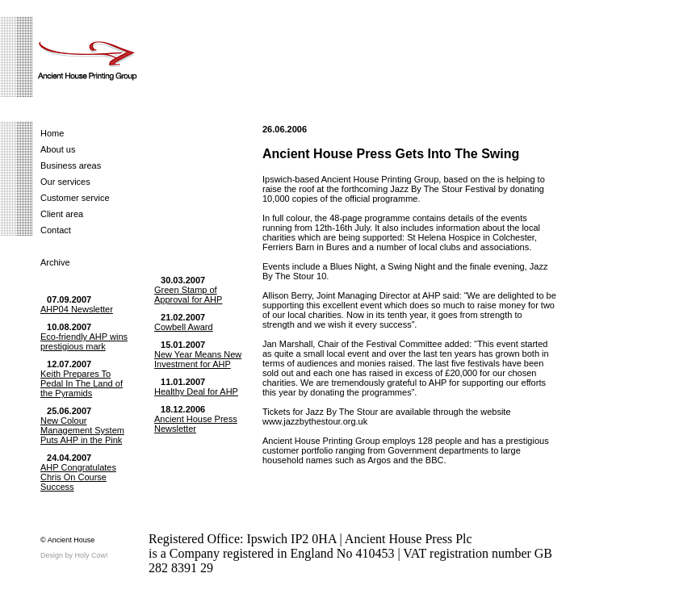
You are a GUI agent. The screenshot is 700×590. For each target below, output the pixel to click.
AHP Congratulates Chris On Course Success (78, 477)
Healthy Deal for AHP (196, 391)
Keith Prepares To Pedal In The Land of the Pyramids (82, 383)
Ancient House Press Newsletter (196, 424)
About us (58, 149)
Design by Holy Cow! (74, 555)
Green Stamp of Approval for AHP (188, 295)
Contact (56, 230)
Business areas (71, 165)
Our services (65, 182)
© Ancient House (67, 540)
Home (52, 133)
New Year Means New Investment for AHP (198, 359)
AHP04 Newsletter (77, 309)
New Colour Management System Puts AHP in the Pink (82, 430)
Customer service (75, 198)
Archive (55, 262)
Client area (62, 214)
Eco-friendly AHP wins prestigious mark (84, 341)
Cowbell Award (184, 327)
